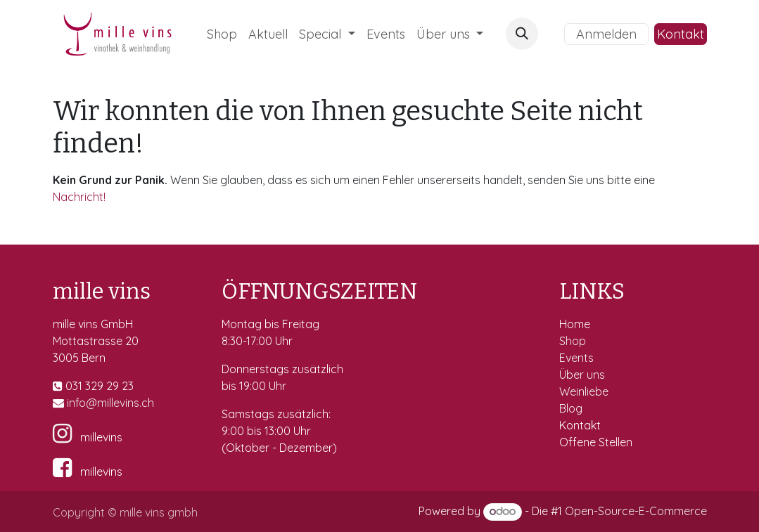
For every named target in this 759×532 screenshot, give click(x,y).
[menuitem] (222, 34)
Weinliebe (585, 391)
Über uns (582, 375)
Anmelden (606, 34)
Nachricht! (79, 197)
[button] (522, 34)
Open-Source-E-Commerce (636, 511)
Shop (574, 341)
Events (578, 358)
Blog (571, 408)
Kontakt (681, 34)
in (71, 403)
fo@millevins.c (111, 403)
